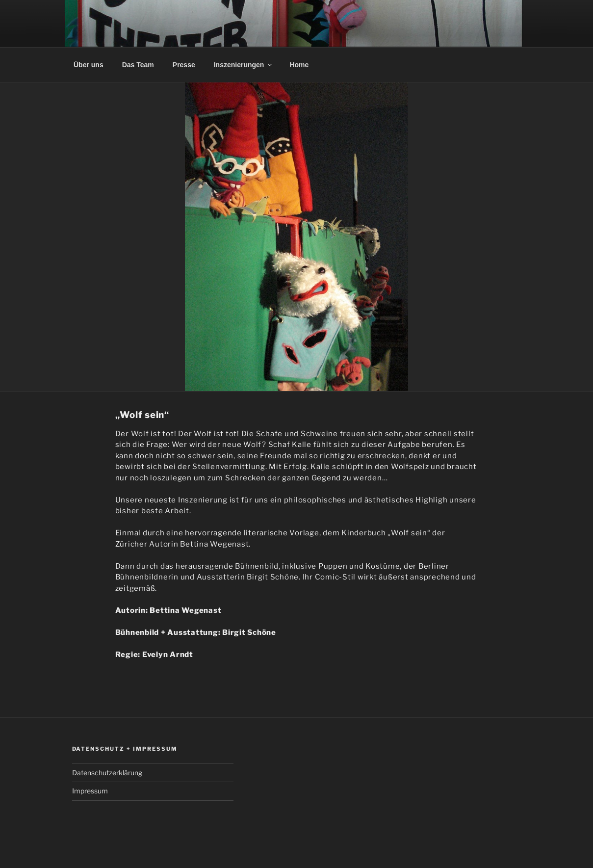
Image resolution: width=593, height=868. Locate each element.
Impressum (90, 791)
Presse (184, 65)
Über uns (89, 65)
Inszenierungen (244, 65)
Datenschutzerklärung (107, 773)
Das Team (138, 65)
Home (299, 65)
